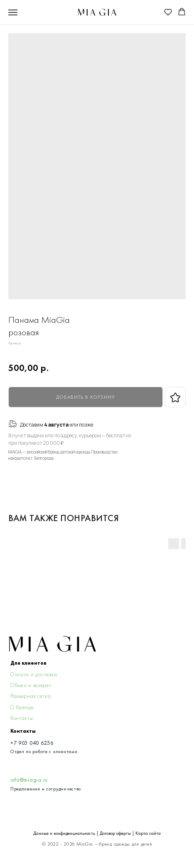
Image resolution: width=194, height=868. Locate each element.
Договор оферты (115, 833)
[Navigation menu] (13, 12)
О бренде (22, 707)
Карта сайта (148, 833)
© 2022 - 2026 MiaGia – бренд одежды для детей (97, 844)
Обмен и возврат (31, 685)
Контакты (22, 718)
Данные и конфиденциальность (64, 833)
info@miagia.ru (29, 780)
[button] (168, 12)
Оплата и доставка (34, 674)
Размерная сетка (31, 696)
